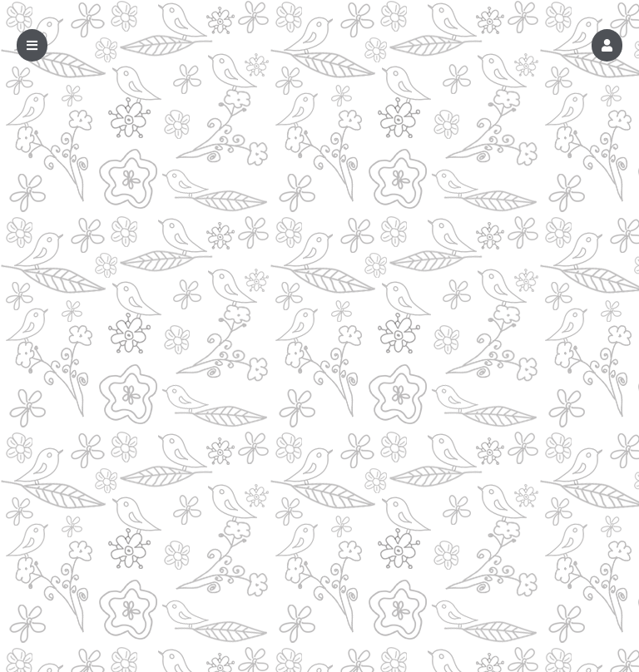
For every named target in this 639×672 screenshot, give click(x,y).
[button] (607, 45)
